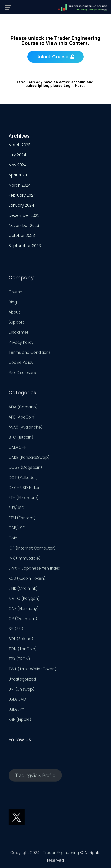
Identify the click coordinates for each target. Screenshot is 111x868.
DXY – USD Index (24, 489)
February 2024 (22, 195)
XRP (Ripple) (20, 720)
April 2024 (18, 175)
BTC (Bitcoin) (21, 438)
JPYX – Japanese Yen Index (34, 569)
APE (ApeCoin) (22, 418)
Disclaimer (18, 333)
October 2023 (22, 236)
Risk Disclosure (22, 374)
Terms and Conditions (30, 353)
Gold (13, 539)
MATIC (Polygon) (24, 599)
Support (16, 323)
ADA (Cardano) (23, 408)
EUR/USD (16, 509)
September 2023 (25, 246)
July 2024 (17, 155)
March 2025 (20, 145)
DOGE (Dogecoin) (25, 468)
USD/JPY (16, 710)
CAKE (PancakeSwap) (29, 458)
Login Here (74, 86)
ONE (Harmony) (24, 610)
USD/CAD (17, 700)
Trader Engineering (61, 854)
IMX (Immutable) (25, 559)
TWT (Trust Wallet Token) (33, 670)
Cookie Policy (21, 363)
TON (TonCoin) (23, 650)
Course (15, 293)
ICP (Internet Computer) (32, 549)
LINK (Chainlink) (23, 589)
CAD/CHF (17, 448)
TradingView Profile (35, 776)
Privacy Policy (21, 343)
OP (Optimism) (23, 620)
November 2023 (24, 226)
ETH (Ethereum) (24, 499)
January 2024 (21, 205)
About (14, 313)
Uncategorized (22, 680)
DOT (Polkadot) (23, 479)
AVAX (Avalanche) (26, 428)
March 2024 (20, 185)
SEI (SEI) (16, 630)
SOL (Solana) (21, 640)
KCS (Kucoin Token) (27, 579)
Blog (13, 303)
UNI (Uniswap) (22, 690)
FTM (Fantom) (22, 519)
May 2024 (17, 165)
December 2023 (24, 215)
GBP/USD (17, 529)
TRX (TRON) (19, 660)
